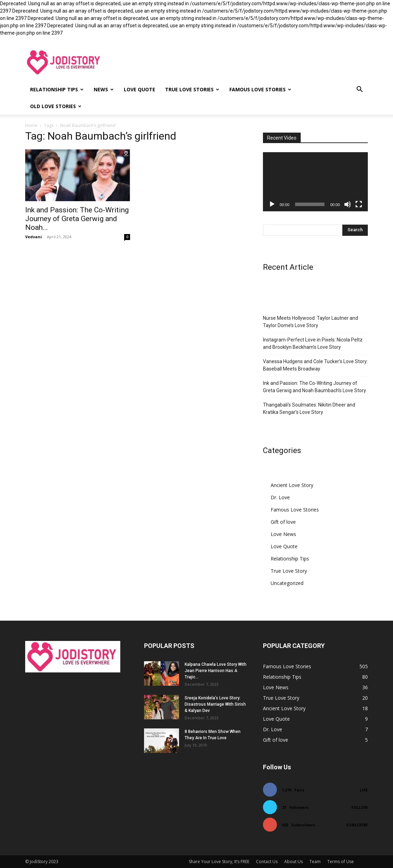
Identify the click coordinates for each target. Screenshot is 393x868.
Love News (283, 534)
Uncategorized (287, 583)
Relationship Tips (57, 89)
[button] (359, 90)
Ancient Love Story (292, 485)
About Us (294, 862)
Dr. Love (280, 497)
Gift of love (283, 522)
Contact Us (267, 862)
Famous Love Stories (260, 89)
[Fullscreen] (359, 204)
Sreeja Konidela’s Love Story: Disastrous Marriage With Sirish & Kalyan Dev (215, 704)
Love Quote (140, 89)
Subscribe (357, 825)
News (104, 89)
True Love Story (289, 571)
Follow (360, 807)
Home (31, 125)
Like (364, 790)
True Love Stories (192, 89)
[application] (315, 182)
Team (315, 862)
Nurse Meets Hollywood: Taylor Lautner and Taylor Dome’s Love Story (310, 322)
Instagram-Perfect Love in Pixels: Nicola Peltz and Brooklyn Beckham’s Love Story (313, 343)
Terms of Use (341, 862)
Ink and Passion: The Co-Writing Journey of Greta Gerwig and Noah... (77, 219)
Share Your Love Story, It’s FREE (219, 862)
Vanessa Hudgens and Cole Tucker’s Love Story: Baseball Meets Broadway (315, 365)
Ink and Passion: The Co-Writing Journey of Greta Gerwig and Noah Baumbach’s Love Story (315, 387)
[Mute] (348, 204)
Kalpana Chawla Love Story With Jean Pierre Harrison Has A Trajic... (216, 671)
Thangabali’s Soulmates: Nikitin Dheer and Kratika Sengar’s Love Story (309, 408)
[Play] (272, 204)
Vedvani (34, 237)
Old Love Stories (56, 106)
